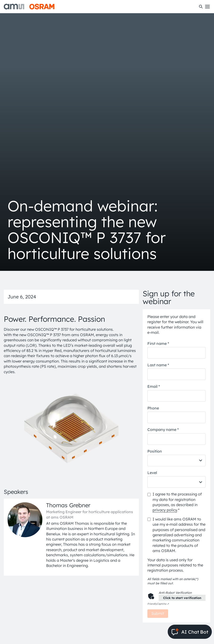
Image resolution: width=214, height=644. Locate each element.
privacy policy (165, 510)
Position (155, 451)
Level (152, 473)
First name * (158, 343)
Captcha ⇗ (158, 604)
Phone (153, 408)
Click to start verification (182, 598)
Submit (158, 613)
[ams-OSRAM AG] (29, 7)
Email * (154, 386)
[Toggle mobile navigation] (207, 7)
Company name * (163, 429)
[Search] (201, 7)
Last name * (158, 365)
